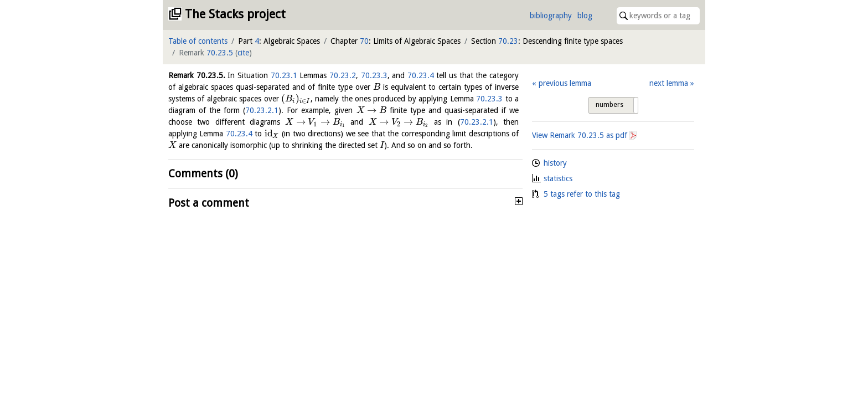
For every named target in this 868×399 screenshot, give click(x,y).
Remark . (197, 75)
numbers (609, 105)
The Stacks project (235, 14)
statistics (558, 178)
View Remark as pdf (580, 135)
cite (243, 53)
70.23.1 (284, 75)
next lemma (669, 83)
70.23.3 (374, 75)
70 (364, 41)
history (555, 163)
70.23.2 (343, 75)
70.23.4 (421, 75)
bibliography (551, 16)
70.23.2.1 (262, 110)
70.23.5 (220, 53)
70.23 (508, 41)
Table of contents (198, 41)
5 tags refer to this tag (582, 194)
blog (585, 16)
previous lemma (565, 83)
